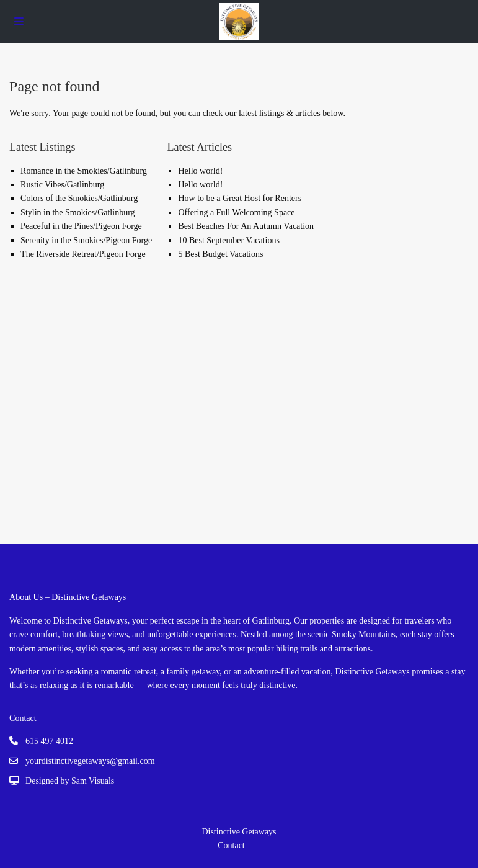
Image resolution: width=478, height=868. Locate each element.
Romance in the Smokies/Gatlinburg (84, 171)
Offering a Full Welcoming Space (236, 213)
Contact (231, 845)
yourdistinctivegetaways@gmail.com (90, 761)
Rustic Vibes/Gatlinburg (62, 185)
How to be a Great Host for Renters (240, 198)
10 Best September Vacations (228, 240)
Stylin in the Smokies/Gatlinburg (77, 213)
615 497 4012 (49, 741)
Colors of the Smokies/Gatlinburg (79, 198)
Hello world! (200, 171)
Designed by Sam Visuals (70, 781)
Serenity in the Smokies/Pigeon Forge (86, 240)
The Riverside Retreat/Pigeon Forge (83, 254)
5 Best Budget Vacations (220, 254)
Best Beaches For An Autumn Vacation (246, 226)
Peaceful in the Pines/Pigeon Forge (81, 226)
